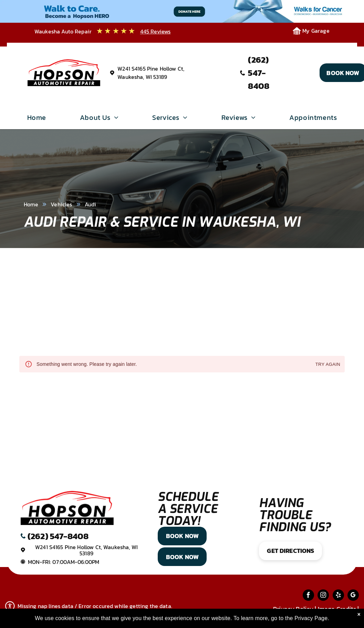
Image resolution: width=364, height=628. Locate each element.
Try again (328, 365)
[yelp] (338, 596)
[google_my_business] (353, 596)
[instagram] (323, 596)
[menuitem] (37, 119)
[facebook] (308, 596)
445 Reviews (155, 31)
